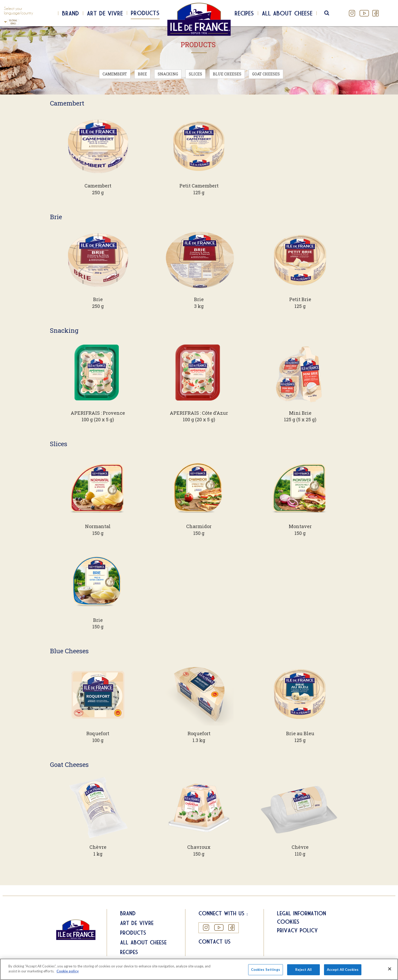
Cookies (288, 922)
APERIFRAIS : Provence (98, 413)
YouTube (364, 13)
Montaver (300, 526)
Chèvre (98, 847)
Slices (195, 74)
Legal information (302, 913)
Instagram (352, 13)
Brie (142, 74)
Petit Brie (300, 299)
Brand (70, 13)
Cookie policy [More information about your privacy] (68, 973)
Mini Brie (300, 413)
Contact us (215, 942)
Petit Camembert (199, 186)
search (330, 13)
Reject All (303, 971)
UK (5, 22)
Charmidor (199, 526)
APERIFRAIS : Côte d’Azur (199, 413)
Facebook (375, 13)
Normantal (98, 526)
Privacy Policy (297, 930)
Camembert (115, 74)
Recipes (244, 13)
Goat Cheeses (266, 74)
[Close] (390, 971)
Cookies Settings (266, 971)
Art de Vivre (105, 13)
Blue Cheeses (227, 74)
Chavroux (199, 847)
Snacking (168, 74)
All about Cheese (143, 942)
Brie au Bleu (300, 733)
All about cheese (287, 13)
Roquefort (98, 733)
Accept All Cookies (343, 971)
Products (145, 13)
